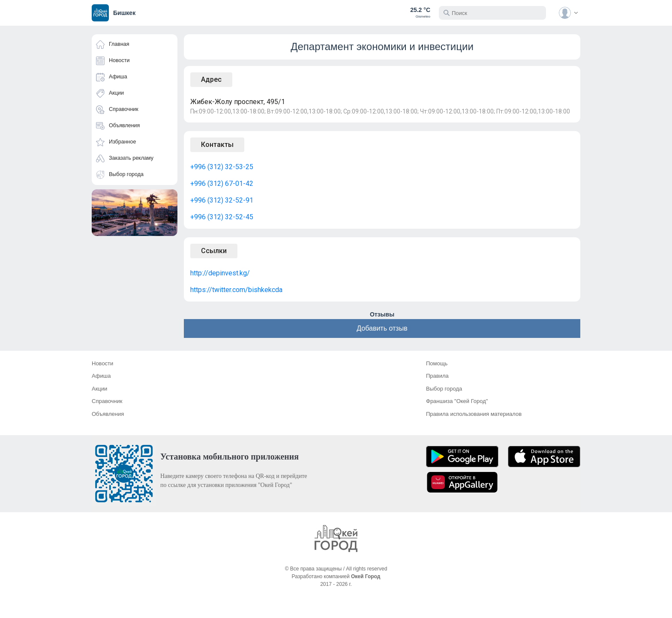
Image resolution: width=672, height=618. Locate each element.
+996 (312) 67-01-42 (222, 184)
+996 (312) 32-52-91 (222, 200)
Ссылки (214, 251)
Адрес (211, 79)
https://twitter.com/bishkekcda (236, 290)
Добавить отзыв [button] (382, 328)
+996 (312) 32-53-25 (222, 167)
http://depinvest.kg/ (220, 273)
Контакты (217, 145)
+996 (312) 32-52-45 (222, 217)
